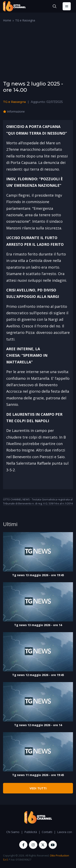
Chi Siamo (13, 832)
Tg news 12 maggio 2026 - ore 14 (38, 725)
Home (7, 20)
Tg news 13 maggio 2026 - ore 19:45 (38, 575)
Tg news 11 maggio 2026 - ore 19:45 (38, 775)
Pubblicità (31, 832)
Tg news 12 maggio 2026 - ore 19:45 (38, 675)
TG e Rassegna (25, 20)
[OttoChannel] (14, 6)
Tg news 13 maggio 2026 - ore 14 (38, 625)
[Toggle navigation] (67, 6)
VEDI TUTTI (38, 788)
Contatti (47, 832)
